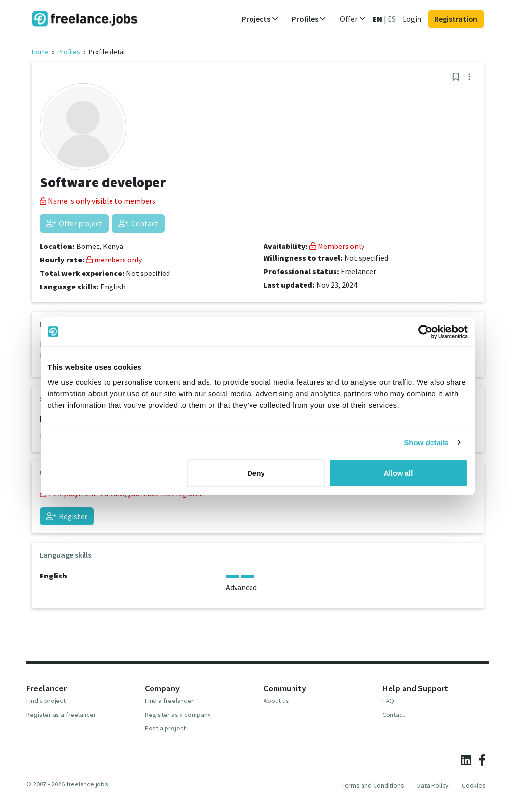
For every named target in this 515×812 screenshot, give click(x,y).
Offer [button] (353, 19)
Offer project (74, 223)
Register (67, 516)
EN (377, 19)
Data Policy (433, 785)
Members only (337, 246)
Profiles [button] (309, 19)
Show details (426, 442)
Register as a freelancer (61, 715)
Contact (138, 223)
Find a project (46, 701)
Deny (256, 473)
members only (114, 260)
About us (276, 701)
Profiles (69, 52)
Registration (456, 19)
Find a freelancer (169, 701)
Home (40, 52)
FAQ (388, 701)
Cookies (474, 785)
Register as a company (178, 715)
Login (412, 19)
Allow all (398, 473)
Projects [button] (260, 19)
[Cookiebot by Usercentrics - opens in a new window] (425, 331)
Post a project (165, 728)
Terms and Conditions (373, 785)
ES (392, 19)
